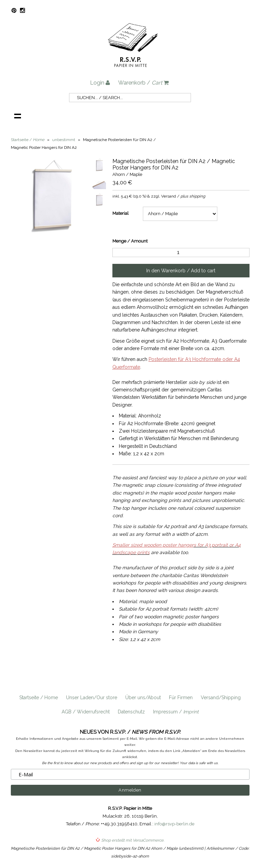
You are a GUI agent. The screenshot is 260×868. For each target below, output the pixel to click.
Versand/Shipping (221, 698)
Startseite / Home (39, 698)
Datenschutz (131, 712)
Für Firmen (181, 698)
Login (100, 83)
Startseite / (28, 140)
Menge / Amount (130, 241)
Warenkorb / (143, 83)
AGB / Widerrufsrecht (86, 712)
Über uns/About (143, 698)
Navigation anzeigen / (18, 116)
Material (121, 213)
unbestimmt (64, 140)
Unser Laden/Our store (92, 698)
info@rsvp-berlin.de (174, 824)
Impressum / (176, 712)
